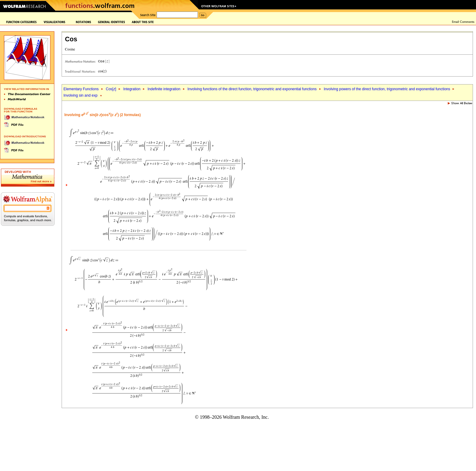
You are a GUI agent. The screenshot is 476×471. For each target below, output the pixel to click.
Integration (132, 89)
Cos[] (111, 89)
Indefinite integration (164, 89)
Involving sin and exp (80, 95)
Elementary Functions (81, 89)
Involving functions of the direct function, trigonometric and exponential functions (252, 89)
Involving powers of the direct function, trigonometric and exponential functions (387, 89)
